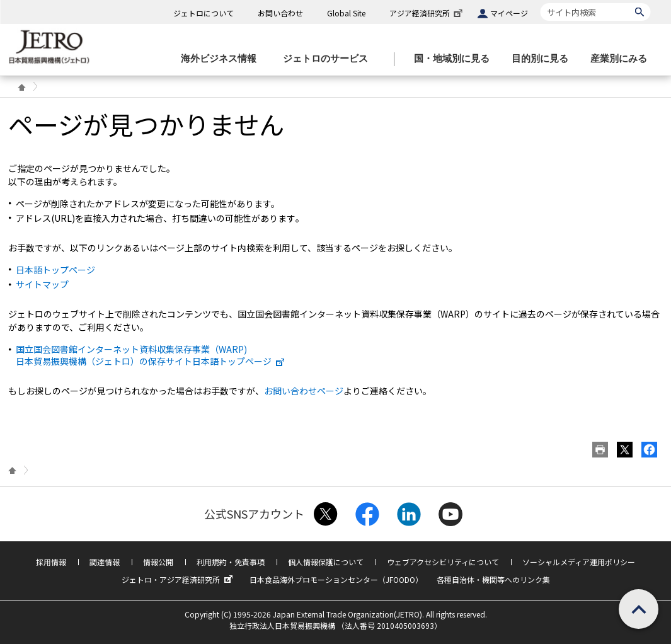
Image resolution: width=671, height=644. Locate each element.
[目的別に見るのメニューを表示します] (544, 59)
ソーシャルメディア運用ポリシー (579, 562)
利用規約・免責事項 (231, 562)
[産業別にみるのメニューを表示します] (622, 59)
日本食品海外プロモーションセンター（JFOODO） (336, 579)
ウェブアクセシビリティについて (443, 562)
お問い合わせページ (304, 391)
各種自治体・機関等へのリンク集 (493, 579)
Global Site (346, 13)
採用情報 (51, 562)
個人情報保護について (326, 562)
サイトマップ (42, 284)
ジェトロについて (204, 13)
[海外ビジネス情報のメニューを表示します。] (222, 59)
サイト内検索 (540, 3)
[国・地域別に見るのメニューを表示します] (456, 59)
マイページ (509, 13)
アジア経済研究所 (427, 13)
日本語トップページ (55, 270)
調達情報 (105, 562)
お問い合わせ (280, 13)
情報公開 (158, 562)
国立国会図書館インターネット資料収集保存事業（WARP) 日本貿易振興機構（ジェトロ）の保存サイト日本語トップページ (151, 355)
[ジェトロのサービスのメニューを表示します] (329, 59)
